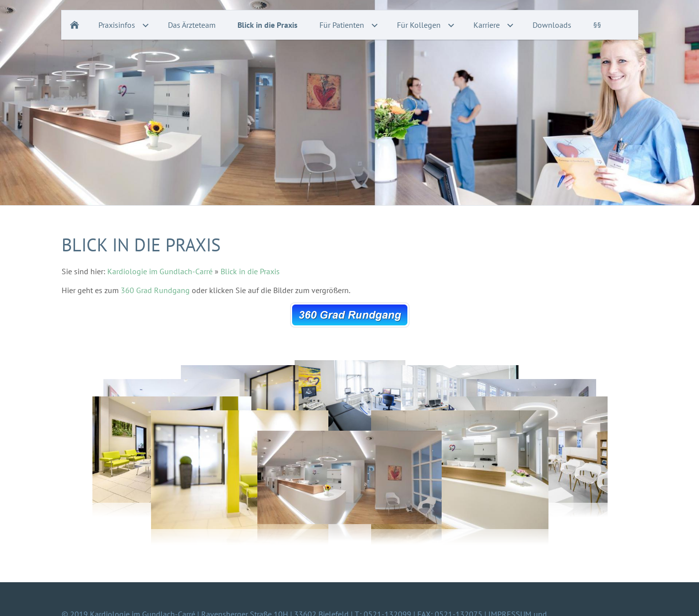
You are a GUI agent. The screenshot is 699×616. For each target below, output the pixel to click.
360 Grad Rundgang (156, 290)
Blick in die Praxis (250, 271)
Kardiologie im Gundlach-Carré (160, 271)
